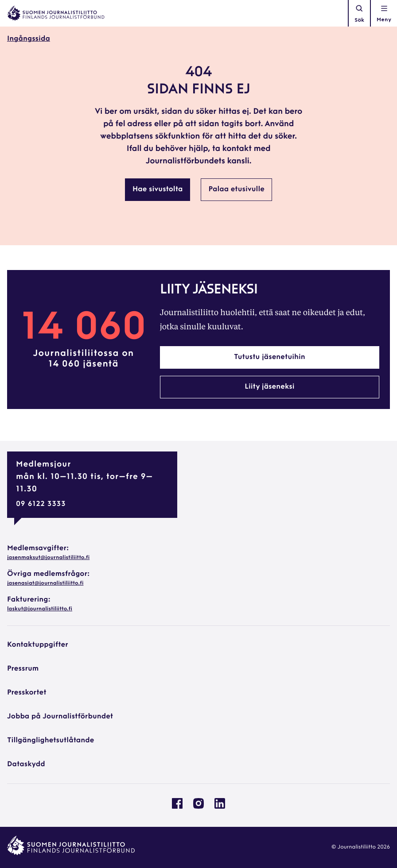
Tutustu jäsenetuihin (270, 357)
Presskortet (27, 693)
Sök (359, 14)
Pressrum (23, 669)
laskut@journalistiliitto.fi (40, 609)
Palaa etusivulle (236, 189)
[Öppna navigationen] (384, 14)
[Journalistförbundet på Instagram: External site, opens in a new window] (198, 807)
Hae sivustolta (158, 189)
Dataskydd (26, 764)
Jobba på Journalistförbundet (60, 717)
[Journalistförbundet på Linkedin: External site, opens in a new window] (220, 807)
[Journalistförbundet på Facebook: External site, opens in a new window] (177, 807)
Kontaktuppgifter (38, 645)
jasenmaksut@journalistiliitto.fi (48, 558)
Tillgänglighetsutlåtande (51, 741)
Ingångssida (29, 39)
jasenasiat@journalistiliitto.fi (45, 583)
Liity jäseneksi (269, 387)
